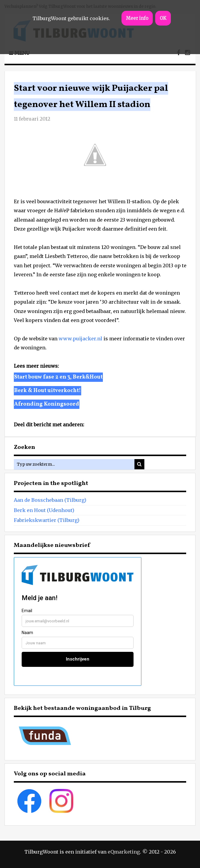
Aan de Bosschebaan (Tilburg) (50, 500)
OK (163, 18)
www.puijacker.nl (80, 339)
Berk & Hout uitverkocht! (48, 391)
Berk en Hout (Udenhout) (44, 510)
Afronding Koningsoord (47, 404)
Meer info (137, 18)
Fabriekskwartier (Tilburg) (47, 520)
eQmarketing (124, 852)
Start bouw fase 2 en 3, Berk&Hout (58, 377)
